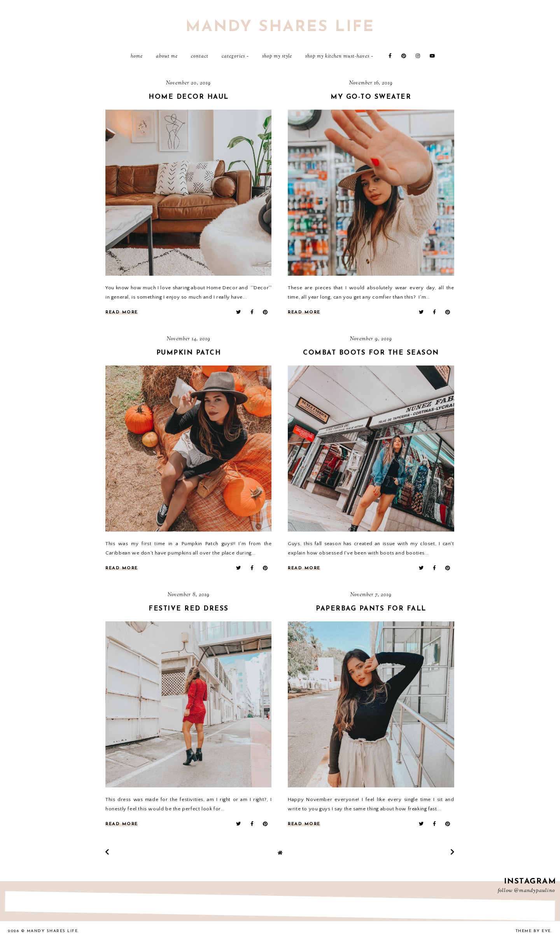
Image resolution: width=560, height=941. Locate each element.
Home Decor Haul (189, 97)
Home (137, 56)
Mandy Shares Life (280, 27)
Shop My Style (277, 56)
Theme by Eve (533, 931)
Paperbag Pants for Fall (371, 609)
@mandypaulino (535, 891)
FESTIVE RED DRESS (189, 609)
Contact (200, 56)
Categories (233, 56)
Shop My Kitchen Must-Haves (337, 56)
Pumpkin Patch (189, 353)
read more (122, 312)
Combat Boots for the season (371, 353)
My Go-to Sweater (371, 97)
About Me (167, 56)
